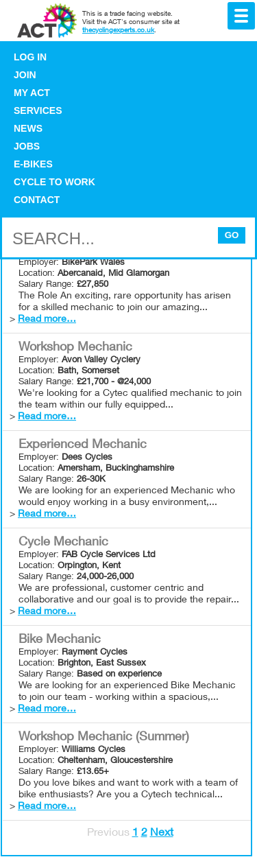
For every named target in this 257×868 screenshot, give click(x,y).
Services (38, 110)
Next (162, 834)
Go (232, 235)
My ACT (32, 93)
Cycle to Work (54, 182)
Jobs (27, 146)
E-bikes (33, 164)
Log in (30, 57)
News (28, 128)
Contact (37, 200)
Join (25, 75)
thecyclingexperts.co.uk (118, 31)
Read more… (47, 320)
